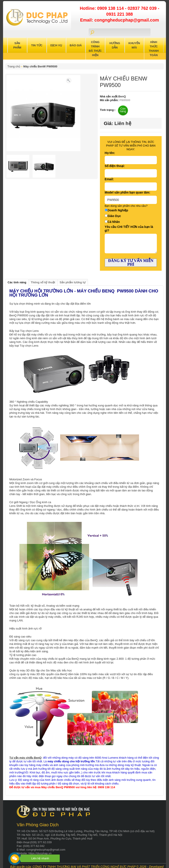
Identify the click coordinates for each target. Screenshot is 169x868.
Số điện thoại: (115, 166)
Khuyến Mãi (134, 45)
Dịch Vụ (56, 45)
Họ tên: (110, 153)
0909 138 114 (111, 8)
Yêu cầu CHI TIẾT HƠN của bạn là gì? (129, 229)
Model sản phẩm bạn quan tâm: (128, 192)
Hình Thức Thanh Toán (154, 49)
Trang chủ (14, 66)
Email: (109, 179)
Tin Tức (37, 45)
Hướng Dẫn (115, 45)
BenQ (122, 96)
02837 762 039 (143, 8)
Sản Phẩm (17, 45)
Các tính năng (17, 282)
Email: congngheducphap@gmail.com (120, 20)
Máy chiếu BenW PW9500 (40, 66)
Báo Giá (76, 45)
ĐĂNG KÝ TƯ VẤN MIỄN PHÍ (131, 263)
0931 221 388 (119, 14)
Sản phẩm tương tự (73, 282)
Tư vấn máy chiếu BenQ (25, 758)
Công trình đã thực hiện (95, 49)
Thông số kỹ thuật (43, 282)
